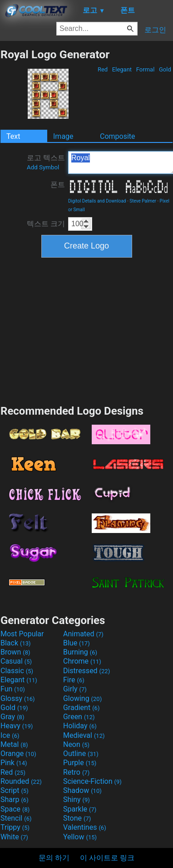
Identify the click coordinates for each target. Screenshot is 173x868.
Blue (77, 643)
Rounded (21, 781)
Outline (81, 754)
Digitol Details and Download (97, 201)
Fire (74, 680)
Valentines (85, 827)
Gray (12, 717)
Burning (80, 652)
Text (13, 136)
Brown (15, 652)
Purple (80, 763)
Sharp (15, 799)
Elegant (122, 69)
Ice (10, 735)
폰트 (58, 185)
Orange (18, 754)
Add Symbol (43, 167)
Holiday (80, 726)
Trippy (15, 827)
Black (16, 643)
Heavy (17, 726)
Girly (75, 689)
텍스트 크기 (46, 224)
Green (79, 717)
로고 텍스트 (46, 162)
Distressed (86, 671)
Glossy (18, 698)
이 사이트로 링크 (107, 858)
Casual (16, 661)
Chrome (82, 661)
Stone (77, 818)
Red (103, 69)
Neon (76, 744)
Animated (83, 634)
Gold (165, 69)
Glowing (82, 698)
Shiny (77, 799)
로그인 (155, 30)
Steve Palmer (143, 201)
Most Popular (22, 634)
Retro (76, 772)
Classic (17, 671)
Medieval (84, 735)
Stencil (16, 818)
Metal (14, 744)
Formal (146, 69)
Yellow (80, 837)
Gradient (81, 708)
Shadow (82, 790)
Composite (118, 136)
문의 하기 (54, 858)
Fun (13, 689)
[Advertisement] (87, 330)
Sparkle (80, 809)
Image (63, 136)
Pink (14, 763)
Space (15, 809)
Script (15, 790)
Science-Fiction (92, 781)
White (14, 837)
